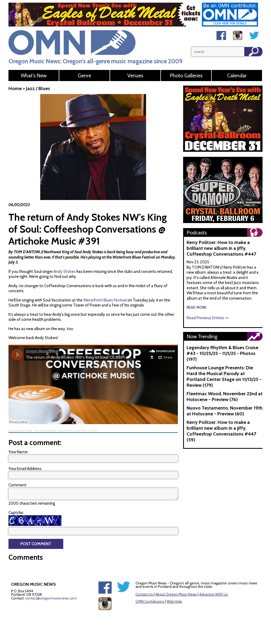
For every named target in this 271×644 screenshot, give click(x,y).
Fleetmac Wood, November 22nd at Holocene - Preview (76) (225, 397)
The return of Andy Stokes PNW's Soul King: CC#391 (66, 431)
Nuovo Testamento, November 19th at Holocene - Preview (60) (225, 411)
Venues (135, 75)
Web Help (174, 601)
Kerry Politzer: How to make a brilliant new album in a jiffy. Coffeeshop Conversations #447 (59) (221, 431)
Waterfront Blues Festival (105, 300)
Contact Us (144, 594)
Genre (84, 75)
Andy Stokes (65, 272)
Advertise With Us (214, 594)
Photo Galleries (186, 75)
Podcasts (197, 233)
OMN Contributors (150, 601)
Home (15, 88)
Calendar (237, 75)
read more (197, 307)
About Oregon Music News (176, 594)
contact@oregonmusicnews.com (51, 598)
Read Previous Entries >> (208, 318)
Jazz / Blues (38, 88)
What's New (34, 75)
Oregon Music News (20, 431)
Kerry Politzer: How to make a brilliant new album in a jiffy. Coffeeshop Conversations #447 (221, 248)
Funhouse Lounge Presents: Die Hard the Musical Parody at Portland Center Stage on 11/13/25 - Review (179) (224, 376)
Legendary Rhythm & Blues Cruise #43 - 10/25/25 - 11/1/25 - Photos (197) (222, 353)
